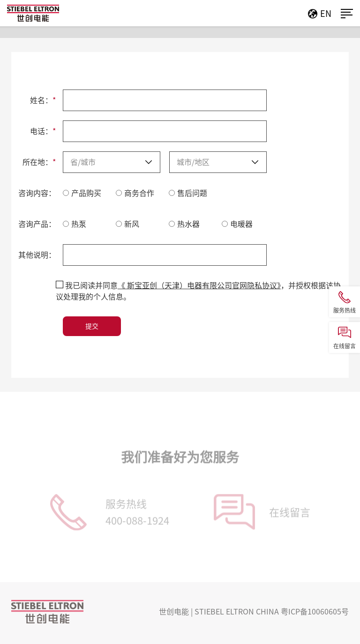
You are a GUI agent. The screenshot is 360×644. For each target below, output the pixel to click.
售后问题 (188, 193)
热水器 (184, 224)
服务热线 (137, 515)
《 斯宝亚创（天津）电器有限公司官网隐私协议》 (199, 285)
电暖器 (237, 224)
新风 (127, 224)
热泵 (75, 224)
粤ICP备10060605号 (315, 612)
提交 (92, 326)
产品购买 (82, 193)
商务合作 (135, 193)
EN (322, 14)
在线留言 (290, 514)
